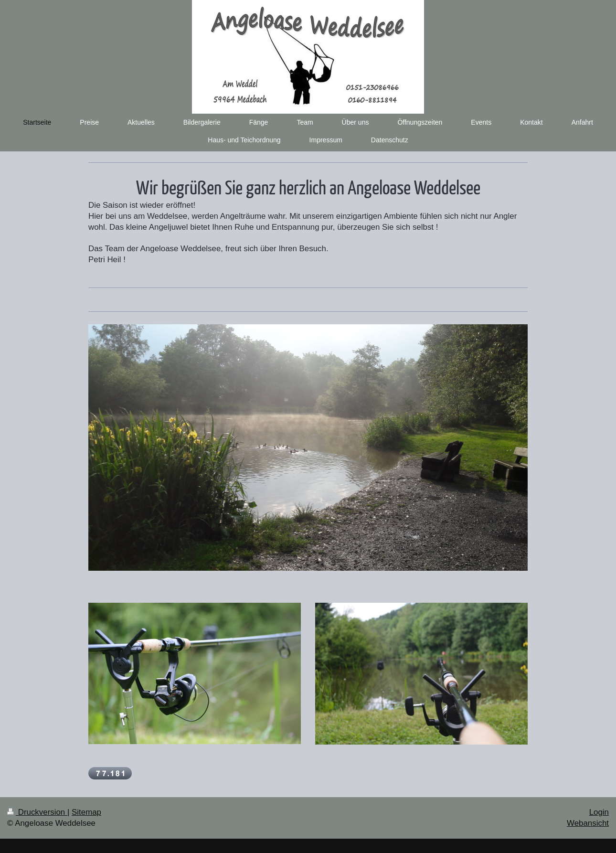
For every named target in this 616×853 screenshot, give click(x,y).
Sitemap (86, 812)
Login (599, 812)
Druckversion (37, 812)
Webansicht (588, 823)
